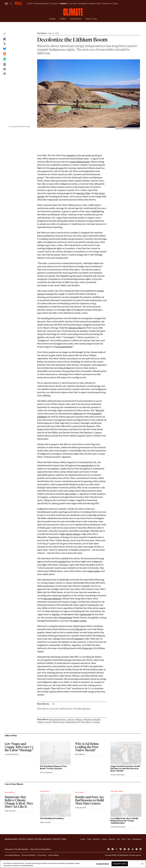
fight (63, 534)
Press (124, 839)
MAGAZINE (82, 4)
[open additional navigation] (6, 4)
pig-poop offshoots (52, 598)
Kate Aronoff (10, 811)
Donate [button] (104, 839)
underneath (85, 614)
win (84, 534)
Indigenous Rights (92, 719)
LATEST (30, 4)
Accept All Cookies (120, 864)
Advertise (112, 839)
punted (84, 465)
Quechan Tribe (83, 193)
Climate (96, 722)
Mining (79, 719)
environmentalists (63, 347)
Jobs (129, 839)
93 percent (87, 648)
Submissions (137, 839)
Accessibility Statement (12, 855)
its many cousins (79, 621)
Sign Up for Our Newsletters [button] (40, 849)
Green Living (91, 19)
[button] (5, 34)
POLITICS (54, 4)
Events (83, 839)
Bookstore (96, 839)
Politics (63, 19)
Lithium (71, 719)
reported (71, 155)
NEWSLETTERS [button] (95, 4)
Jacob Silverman (12, 754)
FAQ (118, 839)
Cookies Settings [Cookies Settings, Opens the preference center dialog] (103, 864)
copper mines (94, 571)
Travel (89, 839)
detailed (62, 561)
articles (50, 294)
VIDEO (116, 4)
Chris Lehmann (46, 772)
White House (59, 722)
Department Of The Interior (79, 722)
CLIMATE (63, 4)
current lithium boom (79, 162)
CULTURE (73, 4)
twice (91, 465)
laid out (79, 629)
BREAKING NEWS (42, 4)
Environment (76, 19)
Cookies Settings (53, 855)
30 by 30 (100, 410)
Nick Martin (42, 33)
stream (40, 294)
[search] (11, 4)
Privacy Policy (42, 855)
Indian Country (44, 722)
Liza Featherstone (118, 827)
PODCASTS (107, 4)
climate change (73, 534)
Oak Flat (56, 614)
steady (101, 291)
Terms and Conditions (29, 855)
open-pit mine (57, 168)
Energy (52, 19)
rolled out (78, 413)
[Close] (142, 864)
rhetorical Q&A (75, 328)
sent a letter (70, 494)
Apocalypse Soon (58, 719)
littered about (66, 617)
